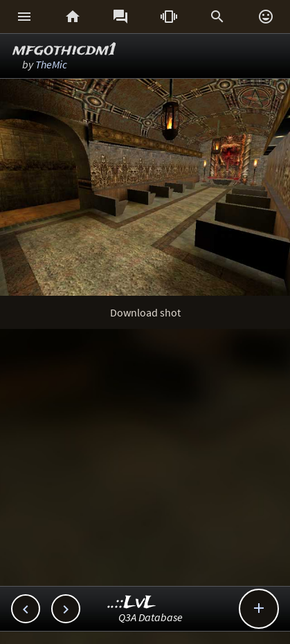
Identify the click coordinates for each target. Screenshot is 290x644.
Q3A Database (151, 617)
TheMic (51, 64)
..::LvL (132, 603)
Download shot (145, 312)
